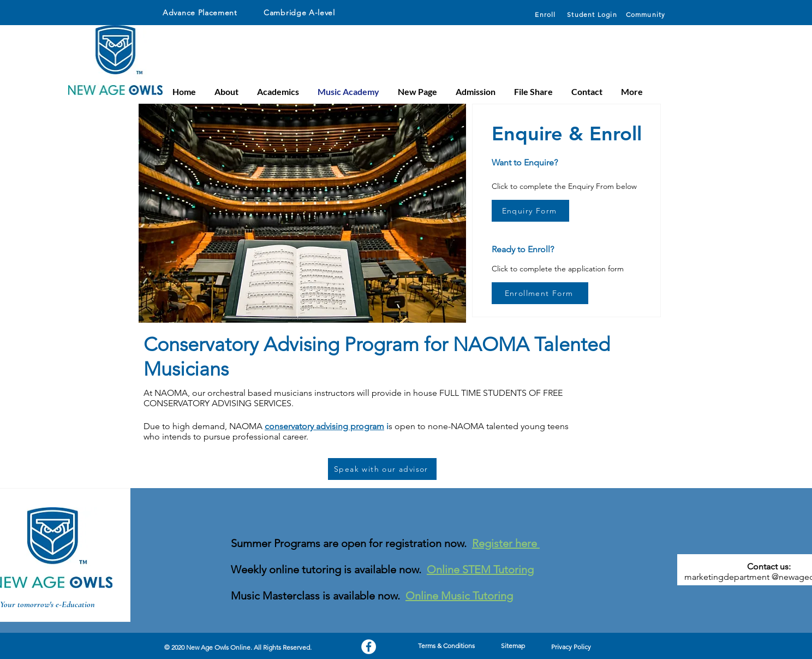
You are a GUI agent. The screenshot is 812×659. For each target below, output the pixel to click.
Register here (506, 543)
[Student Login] (593, 14)
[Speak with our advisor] (382, 469)
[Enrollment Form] (540, 293)
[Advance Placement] (206, 13)
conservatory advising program (324, 426)
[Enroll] (547, 14)
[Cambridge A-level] (313, 13)
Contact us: (769, 566)
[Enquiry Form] (530, 211)
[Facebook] (369, 647)
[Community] (647, 14)
